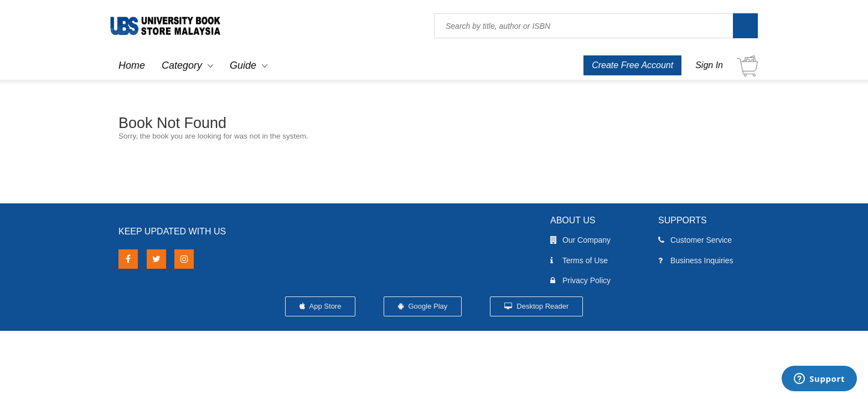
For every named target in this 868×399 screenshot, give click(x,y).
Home (132, 65)
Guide (243, 65)
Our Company (580, 240)
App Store (321, 306)
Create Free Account (632, 65)
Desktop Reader (537, 306)
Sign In (709, 65)
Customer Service (695, 240)
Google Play (423, 306)
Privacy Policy (580, 280)
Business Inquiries (696, 260)
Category (182, 65)
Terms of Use (579, 260)
